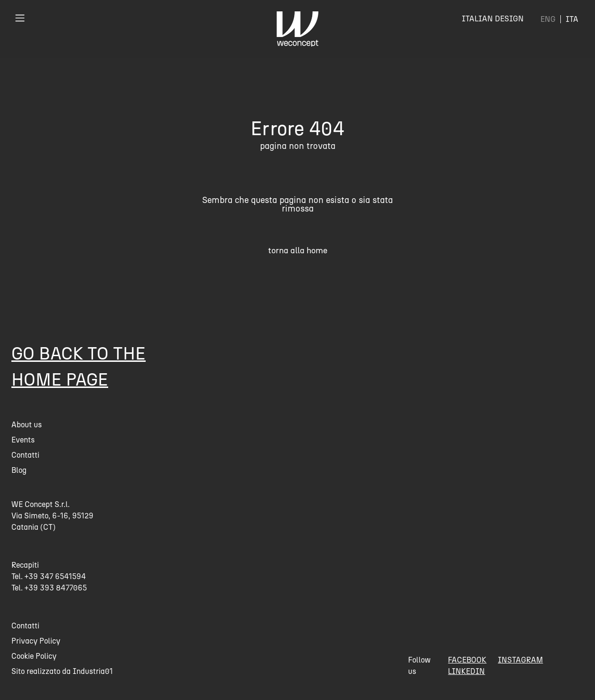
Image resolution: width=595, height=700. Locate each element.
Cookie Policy (34, 656)
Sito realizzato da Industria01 (62, 671)
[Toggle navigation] (20, 18)
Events (23, 440)
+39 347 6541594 (55, 576)
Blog (19, 470)
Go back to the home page (79, 366)
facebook (467, 660)
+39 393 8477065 (56, 588)
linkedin (466, 671)
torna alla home (298, 250)
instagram (520, 660)
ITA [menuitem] (572, 19)
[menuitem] (548, 19)
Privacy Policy (36, 641)
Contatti (25, 455)
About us (27, 425)
